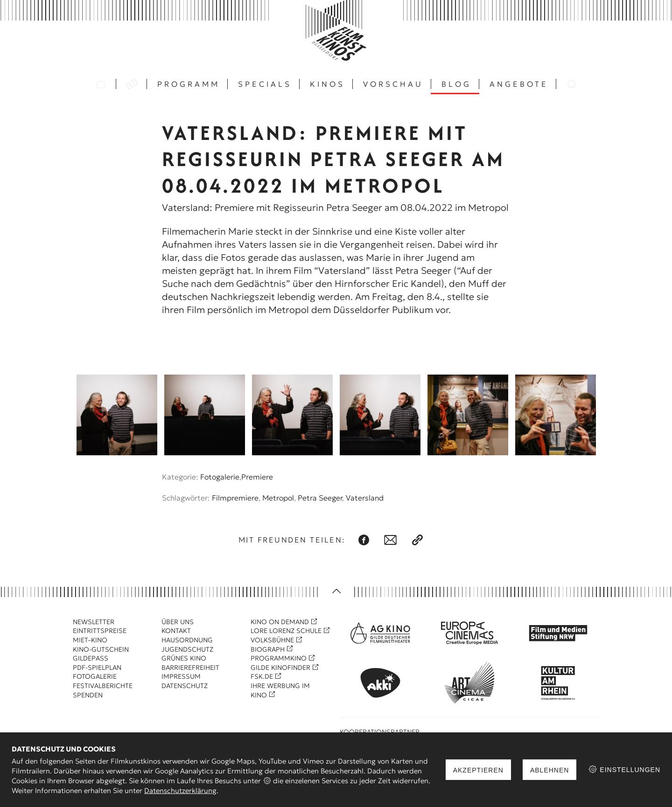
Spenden (88, 695)
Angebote (519, 84)
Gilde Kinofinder (280, 668)
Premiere (257, 477)
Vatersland (365, 498)
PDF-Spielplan (97, 668)
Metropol (278, 498)
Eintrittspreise (100, 631)
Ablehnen (549, 770)
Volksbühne (272, 640)
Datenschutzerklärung (180, 790)
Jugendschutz (187, 649)
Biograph (268, 649)
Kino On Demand (280, 622)
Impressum (181, 676)
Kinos (327, 84)
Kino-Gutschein (101, 649)
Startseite (101, 84)
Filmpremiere (235, 498)
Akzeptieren (478, 770)
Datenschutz (185, 686)
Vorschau (393, 84)
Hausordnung (187, 640)
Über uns (178, 622)
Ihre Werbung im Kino (280, 690)
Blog (456, 84)
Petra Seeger (320, 498)
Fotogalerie (220, 477)
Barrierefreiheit (190, 668)
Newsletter (94, 622)
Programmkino (279, 658)
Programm (189, 84)
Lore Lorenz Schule (286, 631)
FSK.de (262, 676)
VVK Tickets (132, 84)
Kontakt (176, 631)
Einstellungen (624, 769)
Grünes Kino (184, 658)
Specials (265, 84)
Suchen (572, 84)
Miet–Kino (90, 640)
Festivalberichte (103, 686)
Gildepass (91, 658)
